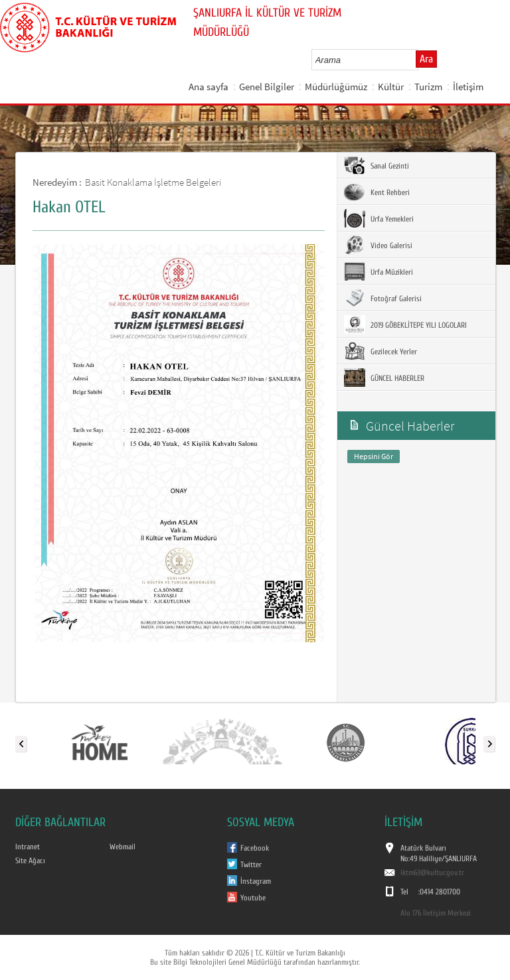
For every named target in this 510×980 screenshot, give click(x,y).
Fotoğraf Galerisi (383, 298)
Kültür (391, 87)
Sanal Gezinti (377, 165)
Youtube (253, 898)
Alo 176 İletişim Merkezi (436, 913)
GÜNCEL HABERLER (384, 378)
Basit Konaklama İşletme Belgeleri (153, 182)
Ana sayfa (209, 87)
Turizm (428, 87)
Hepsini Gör (374, 456)
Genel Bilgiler (267, 87)
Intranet (28, 847)
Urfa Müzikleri (379, 271)
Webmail (123, 847)
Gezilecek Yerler (381, 351)
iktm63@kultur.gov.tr (432, 873)
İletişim (468, 87)
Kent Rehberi (377, 192)
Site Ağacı (30, 861)
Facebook (255, 848)
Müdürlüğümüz (336, 87)
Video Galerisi (378, 245)
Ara (426, 59)
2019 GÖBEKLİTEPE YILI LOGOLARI (405, 324)
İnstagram (256, 881)
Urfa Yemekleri (379, 218)
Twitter (251, 865)
